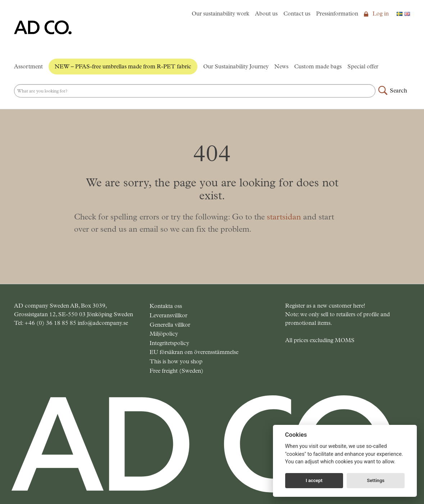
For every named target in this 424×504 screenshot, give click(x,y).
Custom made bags (318, 66)
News (281, 66)
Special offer (363, 66)
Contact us (297, 13)
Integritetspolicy (169, 343)
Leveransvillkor (168, 315)
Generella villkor (170, 325)
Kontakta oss (166, 306)
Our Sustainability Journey (236, 66)
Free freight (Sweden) (177, 371)
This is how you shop (176, 361)
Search (398, 90)
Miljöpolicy (164, 334)
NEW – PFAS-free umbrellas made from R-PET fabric (123, 66)
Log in (376, 13)
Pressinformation (337, 13)
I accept (314, 480)
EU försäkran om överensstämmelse (194, 352)
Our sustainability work (220, 13)
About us (266, 13)
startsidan (284, 217)
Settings (376, 480)
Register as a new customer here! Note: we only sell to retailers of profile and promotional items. (338, 314)
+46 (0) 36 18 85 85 (51, 323)
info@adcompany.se (103, 323)
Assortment (28, 66)
